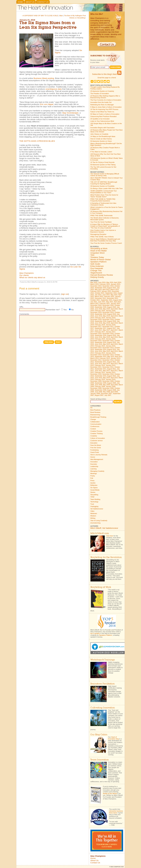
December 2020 (96, 305)
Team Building (95, 499)
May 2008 (106, 392)
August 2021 (118, 300)
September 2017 (101, 328)
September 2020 (101, 307)
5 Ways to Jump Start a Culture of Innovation (106, 107)
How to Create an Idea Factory (101, 139)
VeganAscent (96, 273)
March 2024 (95, 284)
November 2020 (108, 305)
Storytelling (94, 495)
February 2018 (100, 325)
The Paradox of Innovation (100, 93)
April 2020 (114, 309)
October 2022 (99, 293)
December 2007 (106, 394)
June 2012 (98, 364)
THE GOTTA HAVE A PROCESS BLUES (37, 141)
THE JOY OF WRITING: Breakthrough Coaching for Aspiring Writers (104, 183)
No (72, 310)
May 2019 (106, 316)
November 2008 (108, 388)
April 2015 (114, 344)
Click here (110, 536)
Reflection (94, 485)
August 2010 (112, 376)
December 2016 (96, 334)
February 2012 (100, 365)
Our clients (24, 275)
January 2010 (111, 379)
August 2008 (112, 390)
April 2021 (117, 302)
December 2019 (96, 312)
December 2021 (100, 298)
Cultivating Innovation (103, 708)
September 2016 (101, 335)
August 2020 (112, 307)
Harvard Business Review (102, 275)
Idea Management (97, 459)
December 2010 (96, 374)
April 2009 (114, 385)
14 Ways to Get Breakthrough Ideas (103, 136)
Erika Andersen (97, 266)
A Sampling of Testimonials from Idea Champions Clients (103, 204)
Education (94, 443)
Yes (65, 310)
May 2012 (106, 364)
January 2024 (115, 284)
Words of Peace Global (101, 260)
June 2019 (98, 316)
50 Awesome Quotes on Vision (101, 141)
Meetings (94, 473)
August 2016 (112, 335)
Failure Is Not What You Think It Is (102, 112)
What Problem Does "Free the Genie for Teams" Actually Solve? (104, 196)
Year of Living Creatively (99, 521)
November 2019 (108, 312)
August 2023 (112, 288)
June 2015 (98, 344)
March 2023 (115, 289)
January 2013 (115, 358)
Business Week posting (44, 78)
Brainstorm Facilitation (103, 684)
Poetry (93, 476)
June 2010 (98, 378)
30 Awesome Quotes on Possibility (102, 186)
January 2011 (111, 372)
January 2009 (111, 386)
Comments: (24, 314)
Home (20, 2)
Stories (93, 492)
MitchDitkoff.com (100, 534)
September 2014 (101, 349)
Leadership (94, 466)
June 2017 (98, 330)
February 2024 (105, 284)
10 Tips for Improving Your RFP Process (104, 109)
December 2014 (96, 348)
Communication (96, 424)
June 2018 (98, 323)
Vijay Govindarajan (70, 113)
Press (92, 481)
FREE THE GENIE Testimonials (101, 215)
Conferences (95, 426)
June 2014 (98, 351)
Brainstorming (95, 415)
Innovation (94, 462)
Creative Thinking (97, 433)
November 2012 (108, 360)
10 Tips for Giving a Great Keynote (102, 162)
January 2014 (111, 353)
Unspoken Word (97, 253)
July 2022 (98, 295)
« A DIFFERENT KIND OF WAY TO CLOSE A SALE (40, 16)
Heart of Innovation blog (113, 738)
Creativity (94, 436)
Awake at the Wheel (110, 793)
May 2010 (106, 378)
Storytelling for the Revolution (106, 557)
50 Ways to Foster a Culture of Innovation (105, 114)
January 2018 (111, 325)
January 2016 (111, 339)
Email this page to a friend (107, 78)
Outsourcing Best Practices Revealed (103, 116)
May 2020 (106, 309)
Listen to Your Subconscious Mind (102, 121)
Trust (92, 504)
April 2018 (114, 323)
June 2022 (106, 295)
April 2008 (114, 392)
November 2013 (108, 355)
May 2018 (106, 323)
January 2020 (111, 311)
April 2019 (114, 316)
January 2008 (95, 394)
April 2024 (118, 282)
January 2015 (111, 346)
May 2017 (106, 330)
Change (93, 419)
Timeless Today (97, 257)
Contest (93, 429)
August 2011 (112, 369)
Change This (96, 271)
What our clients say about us (32, 277)
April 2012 (114, 364)
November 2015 (108, 341)
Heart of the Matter (99, 251)
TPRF (92, 497)
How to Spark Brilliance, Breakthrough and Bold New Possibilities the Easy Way (105, 240)
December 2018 (96, 319)
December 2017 (96, 326)
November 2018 (108, 319)
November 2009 (108, 381)
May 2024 (110, 282)
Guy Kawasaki (97, 268)
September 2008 (101, 390)
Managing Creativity (97, 471)
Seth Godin (95, 264)
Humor (93, 457)
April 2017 (114, 330)
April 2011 (114, 371)
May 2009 (106, 385)
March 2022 (99, 296)
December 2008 (96, 388)
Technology (94, 502)
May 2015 (106, 344)
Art (91, 408)
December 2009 (96, 381)
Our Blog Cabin (99, 735)
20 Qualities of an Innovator (100, 119)
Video (92, 511)
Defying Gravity (97, 277)
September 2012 (101, 362)
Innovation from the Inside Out (101, 102)
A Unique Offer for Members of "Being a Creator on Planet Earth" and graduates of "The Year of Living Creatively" (105, 226)
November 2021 (112, 298)
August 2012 (112, 362)
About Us (30, 2)
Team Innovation (100, 760)
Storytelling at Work (99, 248)
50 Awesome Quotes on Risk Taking (103, 165)
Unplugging (94, 506)
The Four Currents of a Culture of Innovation (106, 100)
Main (61, 16)
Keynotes (94, 464)
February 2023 (95, 291)
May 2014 (106, 351)
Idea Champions (26, 273)
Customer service (97, 441)
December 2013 (96, 355)
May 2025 (94, 282)
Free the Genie (96, 448)
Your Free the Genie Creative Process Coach (106, 243)
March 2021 (95, 304)
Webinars (94, 513)
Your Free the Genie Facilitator (101, 222)
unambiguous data (54, 89)
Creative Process (96, 431)
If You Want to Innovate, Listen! (101, 152)
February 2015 (100, 346)
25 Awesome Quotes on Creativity (102, 91)
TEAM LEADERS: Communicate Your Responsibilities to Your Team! (104, 192)
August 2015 (112, 342)
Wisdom (93, 516)
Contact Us (43, 2)
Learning (93, 469)
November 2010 (108, 374)
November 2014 (108, 348)
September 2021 (107, 300)
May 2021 (110, 302)
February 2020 (100, 311)
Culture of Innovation (98, 438)
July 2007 (108, 395)
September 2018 (101, 321)
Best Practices (95, 410)
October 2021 (95, 300)
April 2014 (114, 351)
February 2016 (100, 339)
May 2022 (114, 295)
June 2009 (98, 385)
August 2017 (112, 328)
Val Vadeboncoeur (97, 509)
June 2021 (102, 302)
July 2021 (94, 302)
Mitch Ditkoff (96, 528)
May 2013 (111, 356)
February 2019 (100, 318)
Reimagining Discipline (98, 234)
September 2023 (101, 288)
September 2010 (101, 376)
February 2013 (105, 358)
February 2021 (105, 304)
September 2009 (101, 383)
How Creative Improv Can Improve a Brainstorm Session (103, 231)
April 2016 (114, 337)
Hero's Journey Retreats (99, 455)
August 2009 (112, 383)
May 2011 (106, 371)
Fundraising (95, 450)
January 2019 (111, 318)
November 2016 (108, 334)
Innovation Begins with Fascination (103, 128)
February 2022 (109, 296)
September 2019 (101, 314)
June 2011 (98, 371)
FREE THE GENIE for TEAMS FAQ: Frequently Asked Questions (103, 200)
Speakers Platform (99, 262)
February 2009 (100, 386)
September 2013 (101, 356)
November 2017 (108, 326)
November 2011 (108, 367)
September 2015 (101, 342)
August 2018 (112, 321)
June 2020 (98, 309)
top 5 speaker (95, 633)
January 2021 (115, 304)
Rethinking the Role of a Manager (102, 105)
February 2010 (100, 379)
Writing (93, 518)
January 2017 (111, 332)
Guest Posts (95, 452)
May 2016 (106, 337)
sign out (65, 294)
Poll (92, 478)
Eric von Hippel (47, 104)
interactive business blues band (116, 812)
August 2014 (112, 349)
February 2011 (100, 372)
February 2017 (100, 332)
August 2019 (112, 314)
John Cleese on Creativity (99, 134)
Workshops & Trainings (103, 660)
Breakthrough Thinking (98, 417)
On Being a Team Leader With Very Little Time (106, 188)
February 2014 (100, 353)
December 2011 (96, 367)
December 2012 (96, 360)
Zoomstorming (95, 523)
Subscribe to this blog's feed (107, 74)
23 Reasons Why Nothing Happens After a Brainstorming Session (105, 97)
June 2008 (98, 392)
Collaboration (95, 422)
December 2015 (96, 341)
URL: (22, 307)
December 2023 (96, 286)
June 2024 (102, 282)
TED (92, 255)
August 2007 (99, 395)
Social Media (95, 490)
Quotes (93, 483)
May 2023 (98, 289)
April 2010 (114, 378)
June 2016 (98, 337)
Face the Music (96, 445)
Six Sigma (94, 488)
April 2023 (106, 289)
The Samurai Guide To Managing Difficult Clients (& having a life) (105, 175)
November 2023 (108, 286)
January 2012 (111, 365)
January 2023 (106, 291)
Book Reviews (95, 412)
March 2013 (95, 358)
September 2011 (101, 369)
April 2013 (118, 356)
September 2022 (111, 293)
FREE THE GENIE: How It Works (102, 237)
